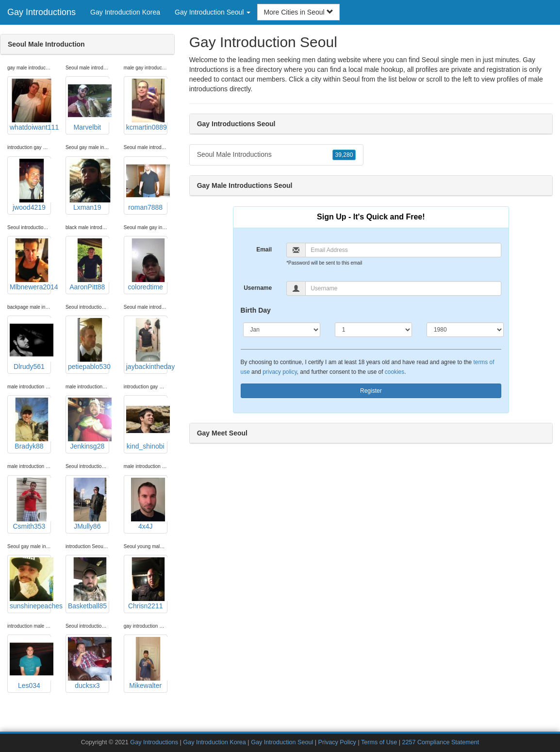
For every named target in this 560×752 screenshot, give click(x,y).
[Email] (403, 250)
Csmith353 (30, 504)
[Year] (465, 330)
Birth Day (256, 310)
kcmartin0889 (147, 105)
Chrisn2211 (147, 584)
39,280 (344, 155)
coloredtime (147, 265)
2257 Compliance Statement (440, 742)
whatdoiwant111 (30, 105)
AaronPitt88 (89, 265)
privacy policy (280, 372)
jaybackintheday (147, 344)
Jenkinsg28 (89, 424)
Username (258, 288)
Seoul (351, 79)
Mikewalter (147, 663)
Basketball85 (89, 584)
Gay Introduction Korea (125, 12)
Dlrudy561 (30, 344)
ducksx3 (89, 663)
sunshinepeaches (30, 584)
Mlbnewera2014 (30, 265)
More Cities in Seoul (298, 12)
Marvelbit (89, 105)
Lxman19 (89, 185)
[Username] (403, 288)
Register (371, 391)
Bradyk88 (30, 424)
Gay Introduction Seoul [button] (213, 12)
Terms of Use (379, 742)
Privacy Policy (337, 742)
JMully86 (89, 504)
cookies (395, 372)
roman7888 (147, 185)
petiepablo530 (89, 344)
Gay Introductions (41, 12)
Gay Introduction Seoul (282, 742)
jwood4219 (30, 185)
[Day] (373, 330)
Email (264, 250)
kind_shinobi (147, 424)
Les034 (30, 663)
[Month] (282, 330)
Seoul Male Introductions (277, 155)
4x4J (147, 504)
